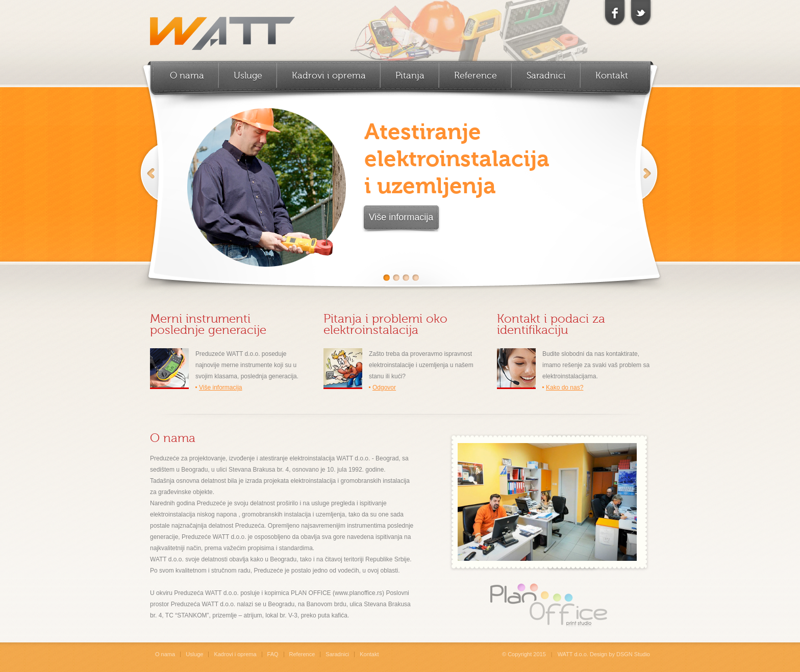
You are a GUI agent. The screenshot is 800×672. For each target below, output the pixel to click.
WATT (223, 28)
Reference (476, 75)
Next (648, 184)
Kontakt (612, 75)
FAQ (273, 654)
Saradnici (546, 75)
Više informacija (401, 217)
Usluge (248, 75)
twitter (640, 13)
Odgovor (384, 387)
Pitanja (410, 75)
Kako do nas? (565, 387)
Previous (149, 184)
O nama (187, 75)
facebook (615, 13)
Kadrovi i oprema (329, 75)
